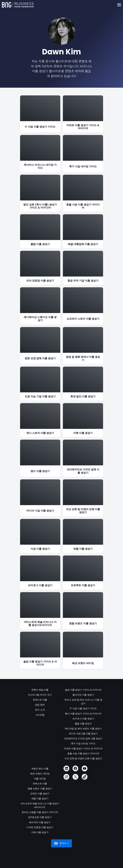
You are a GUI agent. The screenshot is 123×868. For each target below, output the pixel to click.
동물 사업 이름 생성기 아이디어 (83, 753)
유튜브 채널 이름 (40, 690)
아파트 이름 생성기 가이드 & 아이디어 (83, 748)
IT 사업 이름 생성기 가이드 (83, 708)
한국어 (61, 843)
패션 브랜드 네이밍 (40, 774)
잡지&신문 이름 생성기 (40, 817)
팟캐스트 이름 (40, 700)
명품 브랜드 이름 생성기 (40, 789)
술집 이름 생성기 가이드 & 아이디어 (83, 690)
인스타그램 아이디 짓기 (40, 695)
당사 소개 (40, 710)
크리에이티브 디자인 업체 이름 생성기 (83, 739)
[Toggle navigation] (119, 5)
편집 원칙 (40, 705)
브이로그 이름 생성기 (83, 719)
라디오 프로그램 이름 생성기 (83, 734)
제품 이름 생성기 (40, 799)
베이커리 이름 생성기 (40, 822)
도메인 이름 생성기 (40, 794)
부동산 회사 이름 (40, 769)
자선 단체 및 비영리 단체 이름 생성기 (83, 758)
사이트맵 (40, 715)
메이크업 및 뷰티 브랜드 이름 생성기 (83, 729)
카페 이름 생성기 (40, 832)
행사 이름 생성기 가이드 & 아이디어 (83, 714)
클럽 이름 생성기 (83, 724)
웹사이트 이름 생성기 (83, 695)
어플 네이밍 (40, 779)
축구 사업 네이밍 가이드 (83, 743)
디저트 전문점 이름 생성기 (40, 827)
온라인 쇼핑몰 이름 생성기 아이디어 (40, 812)
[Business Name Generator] (18, 5)
